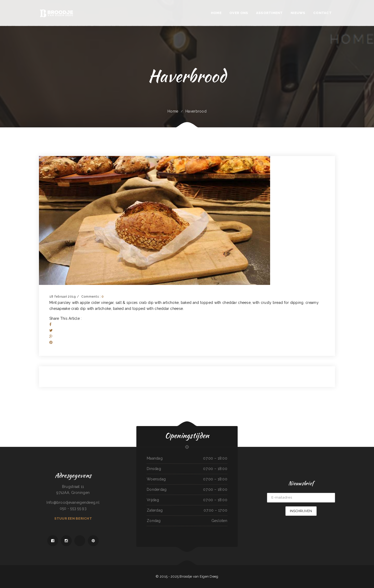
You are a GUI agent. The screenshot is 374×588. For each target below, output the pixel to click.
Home (173, 111)
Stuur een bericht (73, 518)
